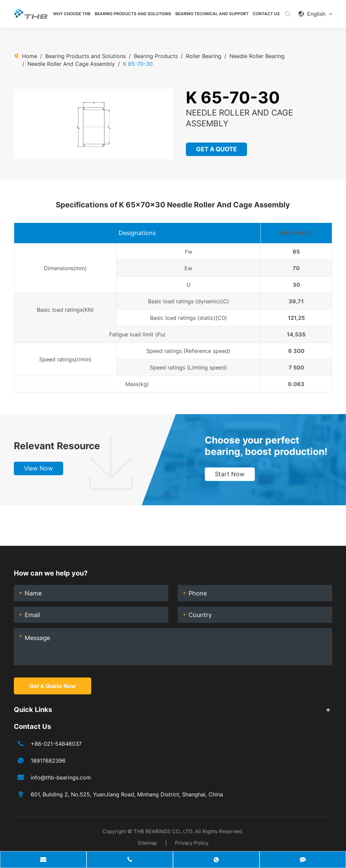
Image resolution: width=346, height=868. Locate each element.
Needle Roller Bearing (257, 56)
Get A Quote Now (53, 686)
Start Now (230, 474)
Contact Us (266, 14)
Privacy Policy (192, 843)
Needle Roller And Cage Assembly (71, 64)
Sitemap (147, 843)
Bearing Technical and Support (212, 14)
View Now (39, 468)
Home (30, 56)
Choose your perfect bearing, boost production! (266, 446)
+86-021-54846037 (56, 744)
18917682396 (48, 761)
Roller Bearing (204, 56)
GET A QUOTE (216, 149)
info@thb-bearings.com (61, 777)
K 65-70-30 (138, 64)
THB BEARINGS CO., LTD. (164, 831)
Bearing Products (156, 56)
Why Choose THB (72, 14)
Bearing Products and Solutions (133, 14)
